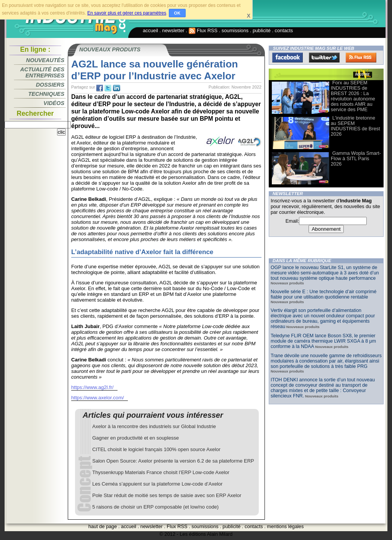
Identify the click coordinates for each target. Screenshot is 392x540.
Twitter (324, 57)
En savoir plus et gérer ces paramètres (127, 13)
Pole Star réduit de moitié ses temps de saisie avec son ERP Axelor (167, 495)
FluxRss (361, 57)
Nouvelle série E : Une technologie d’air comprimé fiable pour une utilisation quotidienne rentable (324, 294)
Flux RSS (203, 30)
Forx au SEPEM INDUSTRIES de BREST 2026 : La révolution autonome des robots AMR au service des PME (353, 96)
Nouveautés (45, 60)
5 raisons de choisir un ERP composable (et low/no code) (155, 507)
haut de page (103, 526)
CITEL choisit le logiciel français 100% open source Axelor (156, 449)
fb (100, 88)
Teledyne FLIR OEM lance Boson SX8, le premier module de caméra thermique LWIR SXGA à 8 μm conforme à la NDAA (323, 341)
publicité (262, 30)
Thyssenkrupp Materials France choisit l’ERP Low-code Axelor (161, 472)
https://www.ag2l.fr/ (92, 387)
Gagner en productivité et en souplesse (136, 438)
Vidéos (54, 103)
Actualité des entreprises (42, 72)
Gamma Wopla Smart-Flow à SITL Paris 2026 (356, 158)
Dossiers (50, 85)
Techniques (46, 94)
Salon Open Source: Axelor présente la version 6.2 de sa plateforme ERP (173, 461)
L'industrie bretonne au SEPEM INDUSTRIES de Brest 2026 (355, 126)
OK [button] (177, 13)
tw (108, 88)
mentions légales (285, 526)
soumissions (235, 30)
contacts (284, 30)
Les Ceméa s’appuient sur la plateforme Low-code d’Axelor (157, 484)
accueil (150, 30)
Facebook (287, 57)
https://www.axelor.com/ (98, 398)
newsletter (173, 30)
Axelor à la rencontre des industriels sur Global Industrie (154, 426)
